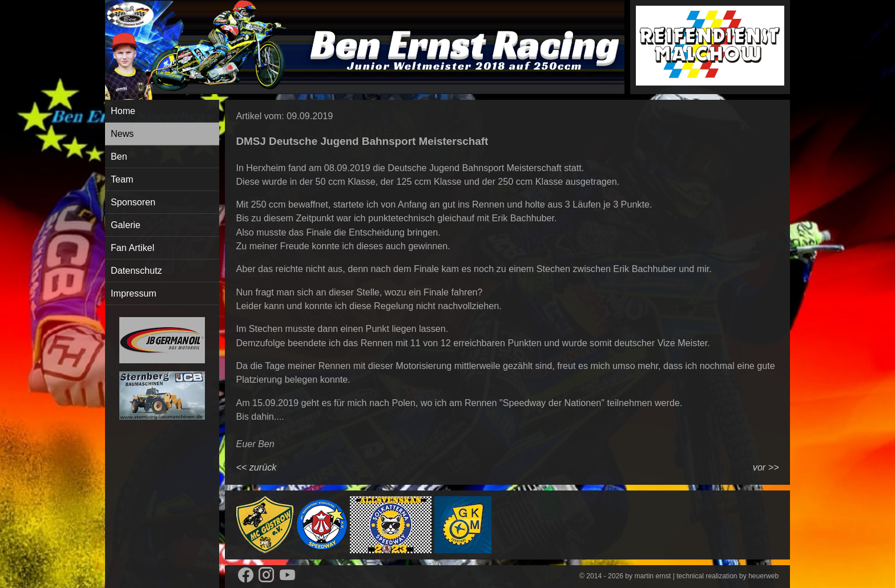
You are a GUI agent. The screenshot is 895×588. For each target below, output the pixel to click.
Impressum (134, 293)
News (122, 133)
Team (122, 179)
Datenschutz (136, 270)
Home (123, 111)
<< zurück (256, 467)
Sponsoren (133, 202)
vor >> (766, 467)
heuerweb (763, 576)
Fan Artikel (132, 248)
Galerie (126, 225)
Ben (119, 156)
